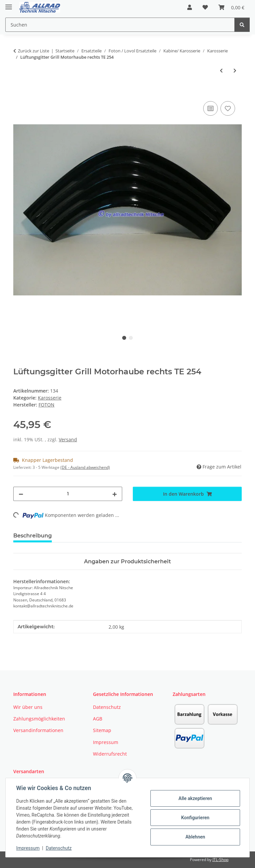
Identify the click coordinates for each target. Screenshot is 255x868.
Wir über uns (28, 707)
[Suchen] (242, 25)
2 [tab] (131, 338)
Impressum (28, 848)
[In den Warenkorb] (19, 92)
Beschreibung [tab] (33, 536)
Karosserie (50, 398)
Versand (68, 439)
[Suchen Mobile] (120, 25)
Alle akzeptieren (195, 798)
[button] (190, 7)
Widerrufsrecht (110, 754)
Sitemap (102, 730)
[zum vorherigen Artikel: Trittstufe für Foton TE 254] (221, 70)
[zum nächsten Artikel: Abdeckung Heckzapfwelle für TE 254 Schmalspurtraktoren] (235, 70)
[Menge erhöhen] (115, 494)
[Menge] (68, 494)
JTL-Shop (220, 860)
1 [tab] (124, 338)
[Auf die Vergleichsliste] (211, 108)
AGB (98, 719)
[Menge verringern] (21, 494)
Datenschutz (59, 848)
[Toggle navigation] (9, 4)
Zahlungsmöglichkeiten (39, 719)
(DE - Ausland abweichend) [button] (85, 467)
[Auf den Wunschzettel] (228, 108)
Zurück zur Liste (34, 51)
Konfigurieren (195, 818)
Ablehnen (195, 837)
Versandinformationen (38, 730)
